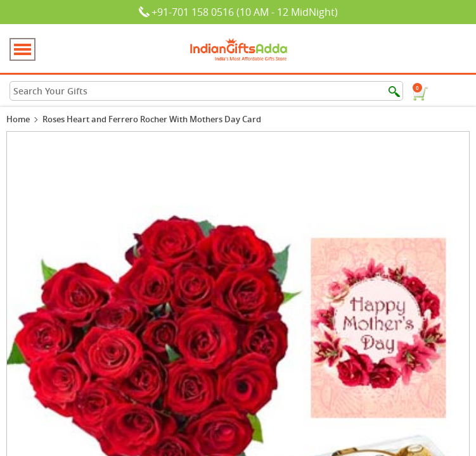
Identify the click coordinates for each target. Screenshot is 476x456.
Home (18, 119)
